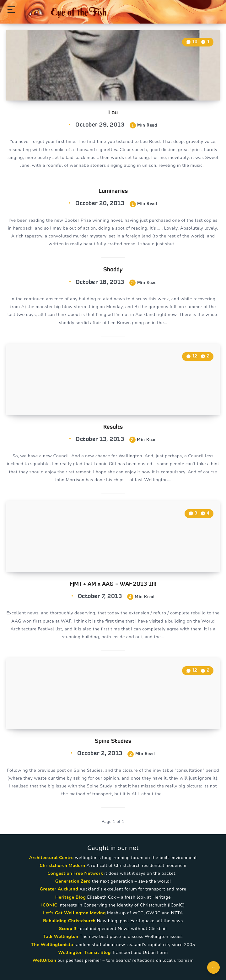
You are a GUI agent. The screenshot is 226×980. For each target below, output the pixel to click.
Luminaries (113, 191)
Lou (113, 112)
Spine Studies (113, 741)
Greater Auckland (59, 889)
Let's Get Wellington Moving (74, 913)
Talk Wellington (61, 936)
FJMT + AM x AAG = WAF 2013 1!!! (113, 584)
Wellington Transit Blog (84, 953)
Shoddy (113, 269)
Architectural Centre (51, 858)
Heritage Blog (70, 897)
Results (113, 427)
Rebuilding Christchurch (69, 921)
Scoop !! (68, 929)
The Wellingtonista (52, 945)
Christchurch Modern (62, 866)
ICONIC (49, 905)
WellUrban (44, 960)
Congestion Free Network (75, 873)
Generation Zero (73, 881)
